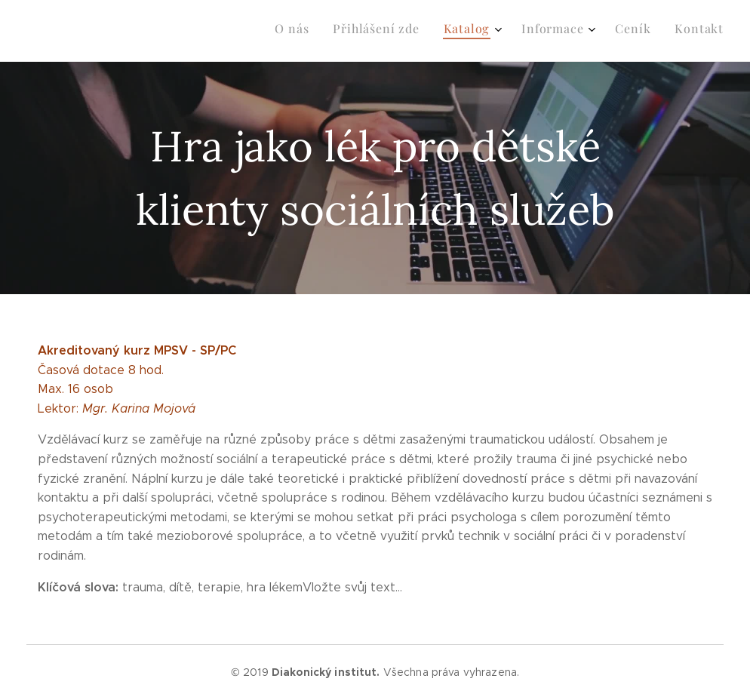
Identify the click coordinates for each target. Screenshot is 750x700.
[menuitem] (592, 31)
